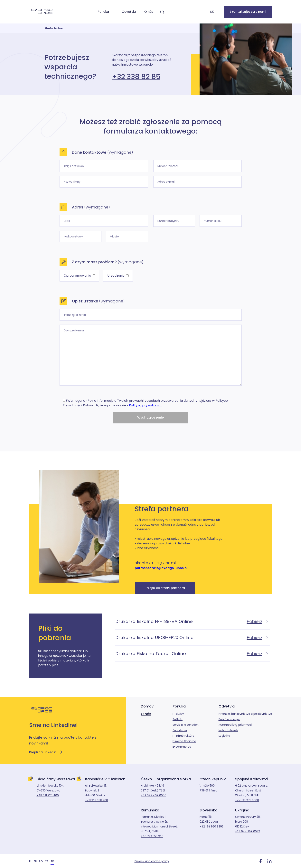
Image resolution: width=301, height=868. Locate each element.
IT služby (178, 714)
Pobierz (258, 621)
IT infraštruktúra (183, 736)
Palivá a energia (229, 719)
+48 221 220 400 (48, 795)
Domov (147, 706)
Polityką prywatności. (146, 405)
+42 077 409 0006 (154, 795)
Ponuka (103, 12)
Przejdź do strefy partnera (165, 588)
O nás (149, 12)
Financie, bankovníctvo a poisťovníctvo (245, 714)
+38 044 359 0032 (248, 831)
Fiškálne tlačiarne (184, 741)
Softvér (178, 719)
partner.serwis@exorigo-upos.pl (161, 568)
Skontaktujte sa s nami (248, 12)
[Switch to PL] (31, 861)
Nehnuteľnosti (228, 730)
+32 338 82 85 (136, 77)
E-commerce (182, 747)
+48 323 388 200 (97, 800)
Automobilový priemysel (235, 725)
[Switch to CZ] (47, 861)
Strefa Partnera (55, 28)
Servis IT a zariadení (186, 725)
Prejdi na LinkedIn (46, 752)
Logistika (224, 736)
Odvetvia (129, 12)
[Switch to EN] (35, 861)
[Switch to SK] (52, 861)
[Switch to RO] (41, 861)
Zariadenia (180, 730)
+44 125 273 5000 (247, 800)
